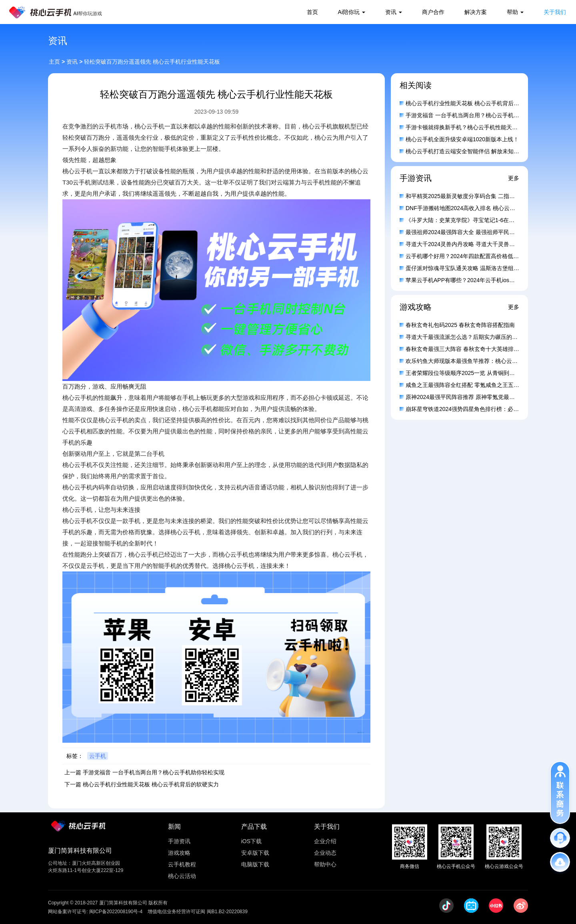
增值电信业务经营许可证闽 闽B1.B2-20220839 (197, 912)
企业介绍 (325, 841)
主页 (54, 62)
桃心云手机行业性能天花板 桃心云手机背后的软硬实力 (151, 784)
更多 (514, 178)
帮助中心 (325, 864)
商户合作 (433, 12)
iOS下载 (251, 841)
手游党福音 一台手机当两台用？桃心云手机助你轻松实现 (154, 772)
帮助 (512, 12)
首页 (312, 12)
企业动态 (325, 853)
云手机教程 (182, 864)
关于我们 (555, 12)
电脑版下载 (255, 864)
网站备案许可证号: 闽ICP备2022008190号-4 (95, 912)
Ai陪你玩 (349, 12)
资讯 (391, 12)
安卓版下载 (255, 853)
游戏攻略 (179, 853)
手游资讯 (179, 841)
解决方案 (476, 12)
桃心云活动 (182, 876)
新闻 (174, 827)
